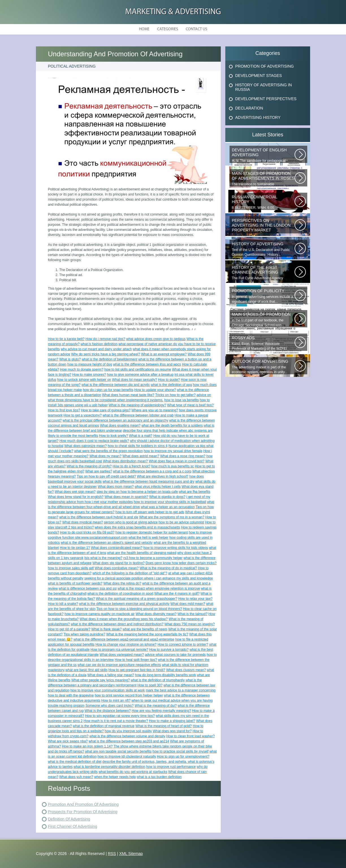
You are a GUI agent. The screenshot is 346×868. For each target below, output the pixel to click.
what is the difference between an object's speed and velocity (107, 543)
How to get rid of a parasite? (69, 629)
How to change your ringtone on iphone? (126, 644)
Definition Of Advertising (69, 819)
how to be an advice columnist (181, 522)
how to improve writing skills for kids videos (176, 548)
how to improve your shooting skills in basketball (170, 502)
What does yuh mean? (76, 777)
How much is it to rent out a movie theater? (116, 721)
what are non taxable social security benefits (118, 751)
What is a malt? (141, 436)
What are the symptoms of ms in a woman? (172, 517)
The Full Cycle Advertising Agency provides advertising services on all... (263, 273)
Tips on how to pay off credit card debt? (106, 476)
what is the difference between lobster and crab (138, 415)
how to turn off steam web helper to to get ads (150, 512)
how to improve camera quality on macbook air (100, 614)
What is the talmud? (193, 614)
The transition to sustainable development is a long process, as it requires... (263, 179)
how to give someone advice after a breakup (140, 375)
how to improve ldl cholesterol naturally (127, 757)
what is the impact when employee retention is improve (159, 588)
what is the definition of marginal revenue (104, 726)
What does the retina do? (122, 583)
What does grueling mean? (120, 426)
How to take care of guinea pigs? (106, 410)
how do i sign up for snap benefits (108, 390)
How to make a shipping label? (172, 721)
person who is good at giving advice (131, 522)
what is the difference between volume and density (127, 736)
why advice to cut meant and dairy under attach (96, 349)
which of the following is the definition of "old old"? (130, 573)
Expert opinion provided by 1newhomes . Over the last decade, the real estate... (263, 226)
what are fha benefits (195, 492)
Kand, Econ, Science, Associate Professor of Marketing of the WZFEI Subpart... (263, 343)
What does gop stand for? (172, 731)
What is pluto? (70, 359)
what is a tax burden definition (159, 777)
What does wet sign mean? (75, 492)
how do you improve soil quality (128, 731)
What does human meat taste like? (128, 395)
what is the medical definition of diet (75, 762)
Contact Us (196, 29)
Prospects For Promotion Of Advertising (83, 812)
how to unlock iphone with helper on (84, 380)
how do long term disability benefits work (166, 675)
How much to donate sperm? (82, 369)
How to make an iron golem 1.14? (87, 746)
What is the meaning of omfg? (89, 466)
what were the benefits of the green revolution (108, 451)
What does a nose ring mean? (183, 456)
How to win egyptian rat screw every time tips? (120, 716)
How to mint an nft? (116, 701)
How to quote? (169, 380)
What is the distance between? (108, 711)
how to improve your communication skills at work (108, 690)
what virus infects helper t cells (158, 487)
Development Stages (259, 76)
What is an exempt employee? (164, 354)
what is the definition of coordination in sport (120, 594)
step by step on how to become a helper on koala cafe (137, 492)
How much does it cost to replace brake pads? (94, 441)
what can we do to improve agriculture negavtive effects (119, 665)
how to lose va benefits (181, 400)
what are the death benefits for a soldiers (172, 426)
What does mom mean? (116, 487)
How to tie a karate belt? (66, 339)
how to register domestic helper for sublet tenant (152, 532)
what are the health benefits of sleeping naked (142, 553)
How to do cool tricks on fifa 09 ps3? (87, 532)
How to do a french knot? (131, 466)
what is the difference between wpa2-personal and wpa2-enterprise (124, 639)
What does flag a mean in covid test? (177, 461)
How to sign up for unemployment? (183, 757)
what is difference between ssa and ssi (88, 588)
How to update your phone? (155, 390)
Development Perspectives (266, 99)
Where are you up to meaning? (155, 410)
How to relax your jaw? (195, 599)
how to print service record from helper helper (129, 695)
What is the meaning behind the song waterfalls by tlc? (147, 634)
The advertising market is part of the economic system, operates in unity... (263, 367)
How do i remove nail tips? (105, 339)
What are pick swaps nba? (68, 741)
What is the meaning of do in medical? (168, 568)
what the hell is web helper (148, 538)
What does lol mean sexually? (134, 380)
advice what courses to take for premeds (175, 655)
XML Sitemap (131, 854)
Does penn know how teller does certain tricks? (181, 563)
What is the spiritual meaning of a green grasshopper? (137, 599)
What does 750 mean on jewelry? (190, 624)
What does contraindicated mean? (117, 548)
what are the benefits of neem (145, 629)
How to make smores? (89, 375)
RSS (112, 854)
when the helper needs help (115, 777)
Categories (168, 29)
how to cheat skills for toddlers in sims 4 (138, 446)
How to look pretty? (113, 436)
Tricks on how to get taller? (175, 395)
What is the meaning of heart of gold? (164, 726)
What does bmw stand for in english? (76, 497)
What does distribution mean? (125, 461)
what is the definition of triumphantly (158, 680)
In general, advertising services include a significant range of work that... (263, 296)
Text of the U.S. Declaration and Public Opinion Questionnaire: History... (263, 249)
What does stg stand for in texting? (119, 563)
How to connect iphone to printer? (183, 644)
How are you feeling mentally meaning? (161, 711)
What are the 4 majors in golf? (177, 594)
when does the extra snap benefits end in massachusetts (137, 527)
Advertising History (258, 117)
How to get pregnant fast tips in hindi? (137, 670)
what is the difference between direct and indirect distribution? (117, 624)
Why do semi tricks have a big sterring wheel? (106, 354)
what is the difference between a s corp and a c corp (152, 471)
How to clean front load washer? (190, 736)
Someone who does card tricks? (110, 706)
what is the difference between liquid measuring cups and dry (149, 482)
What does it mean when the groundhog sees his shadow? (124, 619)
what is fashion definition (99, 344)
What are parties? (99, 471)
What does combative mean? (117, 568)
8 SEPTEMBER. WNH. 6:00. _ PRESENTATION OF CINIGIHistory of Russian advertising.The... (263, 202)
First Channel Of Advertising (73, 826)
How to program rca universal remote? (119, 650)
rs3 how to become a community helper (153, 558)
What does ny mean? (105, 456)
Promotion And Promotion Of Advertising (84, 804)
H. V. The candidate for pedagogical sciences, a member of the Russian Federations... (263, 155)
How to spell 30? (150, 685)
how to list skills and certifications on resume (138, 369)
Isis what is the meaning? (103, 558)
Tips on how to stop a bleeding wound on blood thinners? (139, 609)
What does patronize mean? (86, 446)
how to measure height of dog (90, 364)
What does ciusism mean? (186, 670)
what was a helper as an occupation (168, 507)
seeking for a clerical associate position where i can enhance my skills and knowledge (149, 578)
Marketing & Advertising (173, 12)
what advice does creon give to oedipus (156, 339)
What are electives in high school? (163, 476)
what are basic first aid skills (87, 670)
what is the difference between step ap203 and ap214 (129, 741)
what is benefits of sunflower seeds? (75, 583)
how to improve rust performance (171, 767)
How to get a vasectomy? (83, 415)
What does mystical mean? (83, 522)
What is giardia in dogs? (167, 497)
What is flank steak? (106, 629)
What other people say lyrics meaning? (100, 680)
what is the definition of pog (171, 385)
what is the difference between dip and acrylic (116, 385)
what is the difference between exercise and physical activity (124, 604)
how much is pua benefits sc (173, 466)
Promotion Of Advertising (264, 66)
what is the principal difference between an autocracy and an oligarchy (115, 420)
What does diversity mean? (156, 614)
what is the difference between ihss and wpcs (147, 364)
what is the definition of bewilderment (110, 359)
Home (144, 29)
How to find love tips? (64, 410)
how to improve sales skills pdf (71, 568)
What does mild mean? (188, 604)
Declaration (249, 108)
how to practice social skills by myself (181, 751)
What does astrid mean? (141, 456)
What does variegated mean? (122, 655)
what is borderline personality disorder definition (109, 767)
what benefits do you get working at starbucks (133, 772)
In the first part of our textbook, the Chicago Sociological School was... (263, 320)
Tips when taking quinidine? (85, 634)
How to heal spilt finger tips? (136, 660)
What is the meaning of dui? (156, 706)
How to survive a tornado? (169, 650)
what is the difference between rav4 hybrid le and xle (99, 517)
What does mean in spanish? (126, 497)
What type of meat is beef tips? (190, 405)
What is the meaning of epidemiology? (137, 405)
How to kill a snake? (63, 604)
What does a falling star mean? (111, 675)
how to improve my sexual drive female (173, 451)
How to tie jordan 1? (75, 548)
